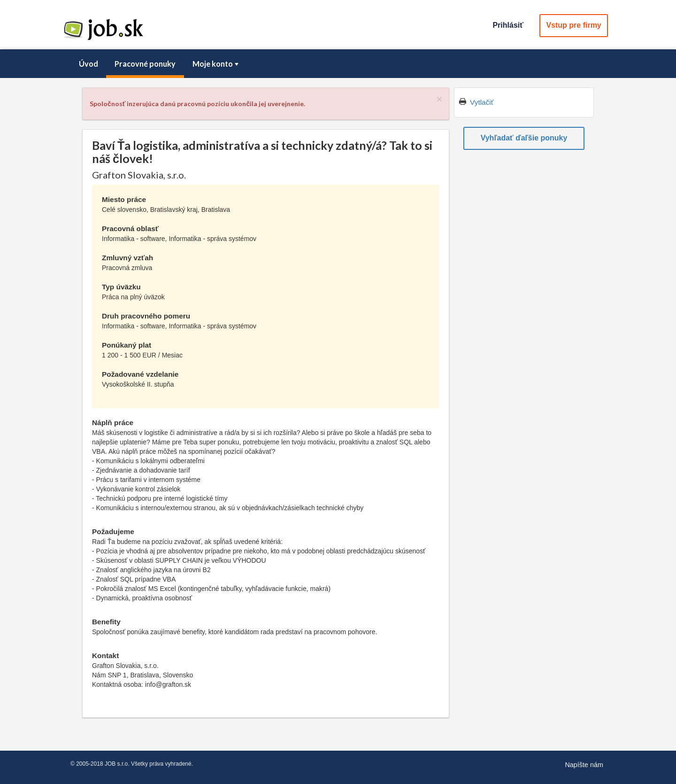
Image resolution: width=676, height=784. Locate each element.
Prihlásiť (508, 25)
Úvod (88, 64)
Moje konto (216, 64)
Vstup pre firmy (573, 25)
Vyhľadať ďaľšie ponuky (524, 138)
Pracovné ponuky (145, 64)
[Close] (439, 99)
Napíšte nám (584, 765)
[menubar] (338, 64)
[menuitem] (88, 64)
